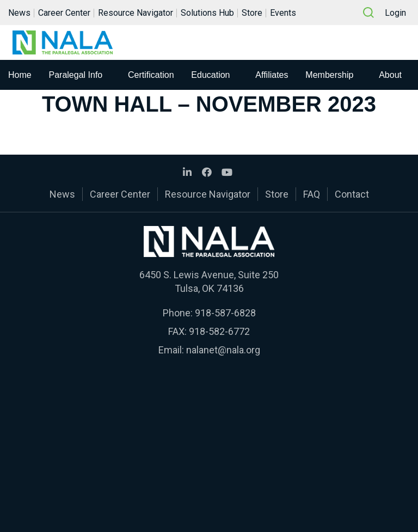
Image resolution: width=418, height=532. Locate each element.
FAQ (312, 194)
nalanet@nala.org (223, 350)
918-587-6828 (225, 313)
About (390, 75)
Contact (352, 194)
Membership (329, 75)
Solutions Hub (207, 13)
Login (395, 13)
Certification (151, 75)
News (19, 13)
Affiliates (272, 75)
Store (252, 13)
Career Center (64, 13)
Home (20, 75)
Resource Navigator (136, 13)
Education (210, 75)
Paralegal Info (76, 75)
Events (283, 13)
